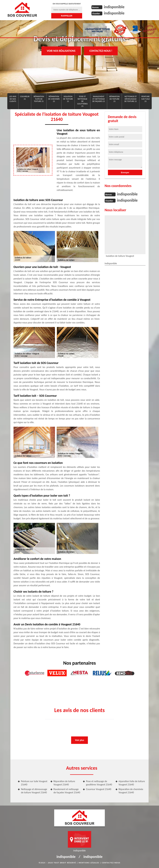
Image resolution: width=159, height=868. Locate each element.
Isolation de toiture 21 (68, 99)
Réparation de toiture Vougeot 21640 (64, 783)
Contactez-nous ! (101, 51)
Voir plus (79, 740)
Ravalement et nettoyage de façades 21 (99, 99)
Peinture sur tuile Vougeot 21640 (34, 783)
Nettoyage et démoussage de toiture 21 (131, 99)
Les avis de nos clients (13, 99)
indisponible (114, 7)
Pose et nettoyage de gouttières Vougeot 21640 (99, 783)
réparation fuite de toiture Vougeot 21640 (132, 783)
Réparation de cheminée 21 (54, 99)
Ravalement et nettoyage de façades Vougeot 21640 (67, 791)
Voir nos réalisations (61, 51)
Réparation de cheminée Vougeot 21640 (131, 791)
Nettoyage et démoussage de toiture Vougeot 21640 (34, 791)
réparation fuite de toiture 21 (39, 99)
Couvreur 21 (25, 98)
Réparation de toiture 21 (115, 99)
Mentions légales (89, 863)
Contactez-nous (111, 863)
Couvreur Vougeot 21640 (99, 789)
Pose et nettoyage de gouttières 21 (82, 101)
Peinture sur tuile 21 (145, 99)
